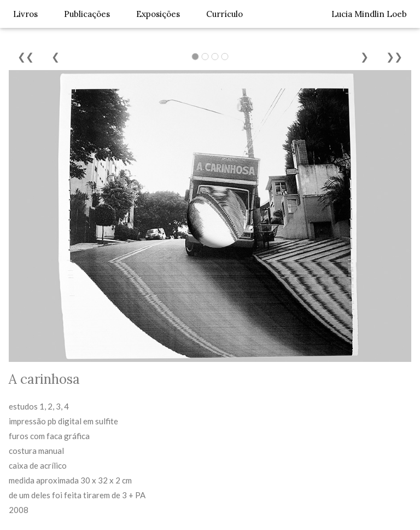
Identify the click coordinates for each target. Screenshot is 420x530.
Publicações (87, 14)
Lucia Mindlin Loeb (369, 14)
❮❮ (26, 57)
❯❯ (394, 57)
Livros (25, 14)
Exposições (158, 14)
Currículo (224, 14)
